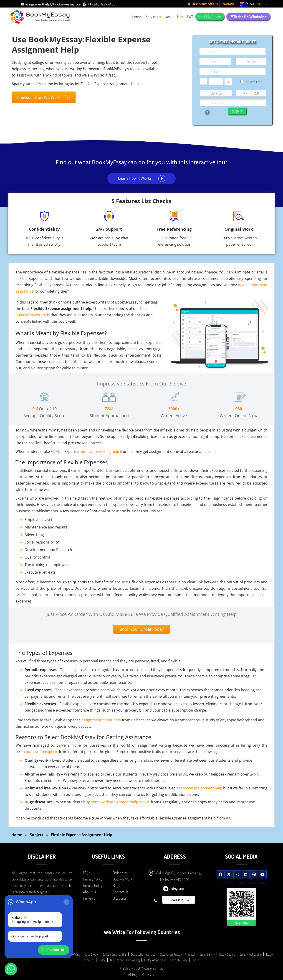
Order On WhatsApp (248, 17)
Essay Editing (207, 954)
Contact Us (120, 892)
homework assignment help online (120, 802)
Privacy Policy (93, 879)
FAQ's (87, 873)
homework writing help (99, 452)
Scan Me (241, 923)
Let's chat (54, 950)
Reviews (89, 898)
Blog (116, 885)
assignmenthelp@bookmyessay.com (52, 4)
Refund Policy (93, 885)
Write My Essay (179, 960)
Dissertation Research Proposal (177, 954)
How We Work (123, 879)
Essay (102, 960)
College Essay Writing (114, 954)
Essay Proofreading (251, 954)
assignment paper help (101, 720)
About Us (89, 892)
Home (17, 835)
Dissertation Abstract (143, 954)
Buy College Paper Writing (125, 960)
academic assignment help (199, 788)
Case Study (91, 954)
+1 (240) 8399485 (99, 4)
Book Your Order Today (142, 629)
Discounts (120, 898)
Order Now (120, 873)
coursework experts (41, 752)
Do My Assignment (155, 960)
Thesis (196, 960)
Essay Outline (227, 954)
